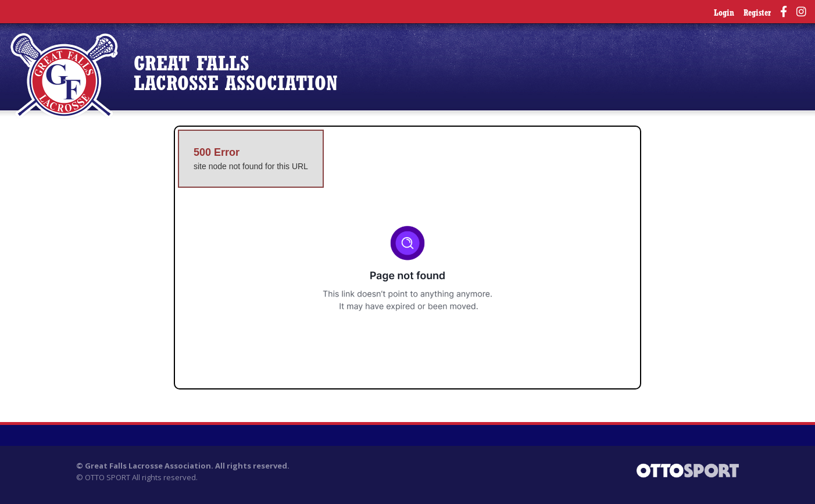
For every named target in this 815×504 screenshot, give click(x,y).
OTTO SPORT (108, 477)
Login (724, 14)
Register (757, 14)
